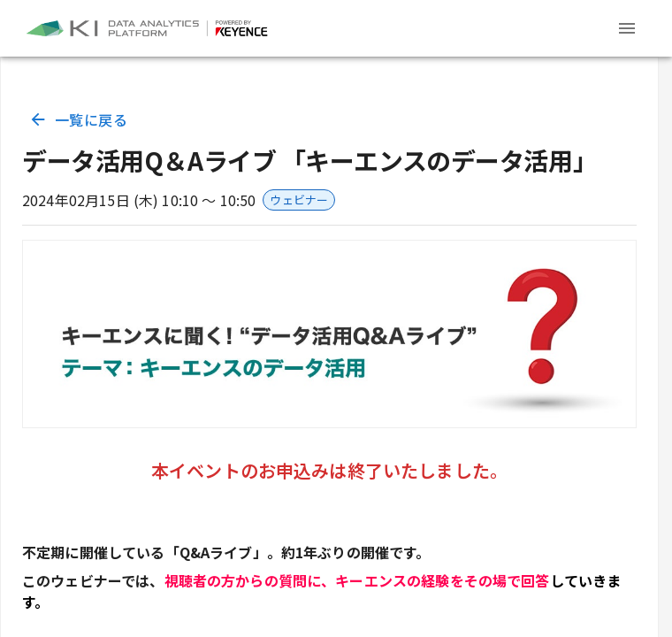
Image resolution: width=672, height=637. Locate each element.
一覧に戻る (80, 119)
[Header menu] (627, 28)
